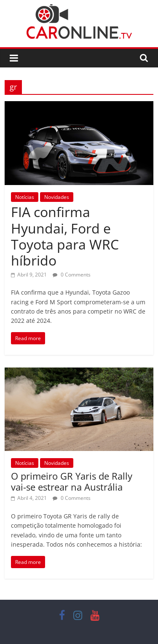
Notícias (25, 197)
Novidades (57, 197)
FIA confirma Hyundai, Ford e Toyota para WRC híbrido (65, 236)
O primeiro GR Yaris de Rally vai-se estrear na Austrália (72, 481)
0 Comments (72, 275)
